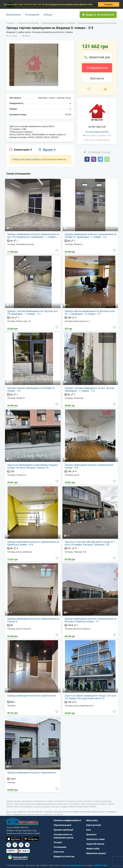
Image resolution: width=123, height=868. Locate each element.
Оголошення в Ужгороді (28, 23)
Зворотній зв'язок (95, 844)
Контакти (97, 78)
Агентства (59, 852)
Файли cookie (93, 849)
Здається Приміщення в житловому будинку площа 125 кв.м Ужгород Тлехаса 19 (33, 466)
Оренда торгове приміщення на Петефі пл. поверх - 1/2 (31, 389)
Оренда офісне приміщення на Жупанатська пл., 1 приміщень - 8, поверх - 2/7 (90, 313)
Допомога (91, 834)
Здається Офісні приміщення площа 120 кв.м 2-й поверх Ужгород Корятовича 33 (90, 697)
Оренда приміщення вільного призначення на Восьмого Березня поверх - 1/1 (91, 620)
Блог (89, 830)
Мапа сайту (92, 820)
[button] (94, 5)
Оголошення (32, 15)
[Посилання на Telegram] (27, 845)
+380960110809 (101, 865)
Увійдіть (16, 159)
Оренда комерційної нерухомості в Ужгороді (98, 23)
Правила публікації (63, 830)
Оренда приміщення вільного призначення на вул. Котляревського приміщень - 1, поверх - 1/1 (33, 236)
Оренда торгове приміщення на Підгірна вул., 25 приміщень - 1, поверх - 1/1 (33, 313)
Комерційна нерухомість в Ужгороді (58, 23)
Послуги (58, 842)
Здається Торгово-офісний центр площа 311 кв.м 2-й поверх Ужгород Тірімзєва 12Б (90, 543)
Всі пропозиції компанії (97, 132)
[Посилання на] (9, 845)
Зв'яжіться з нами (95, 839)
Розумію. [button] (109, 4)
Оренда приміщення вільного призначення (32, 696)
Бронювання (14, 15)
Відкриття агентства (64, 856)
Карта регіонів (94, 825)
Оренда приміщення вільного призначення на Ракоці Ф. (33, 620)
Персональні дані (62, 825)
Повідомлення (97, 68)
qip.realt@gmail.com (75, 865)
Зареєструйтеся (33, 159)
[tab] (21, 150)
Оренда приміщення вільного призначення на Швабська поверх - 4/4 (33, 543)
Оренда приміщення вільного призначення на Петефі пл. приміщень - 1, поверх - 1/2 (91, 236)
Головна (10, 23)
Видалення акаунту (96, 853)
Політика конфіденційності (67, 820)
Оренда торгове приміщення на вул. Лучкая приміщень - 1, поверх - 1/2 (90, 389)
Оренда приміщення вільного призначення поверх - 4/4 (89, 466)
